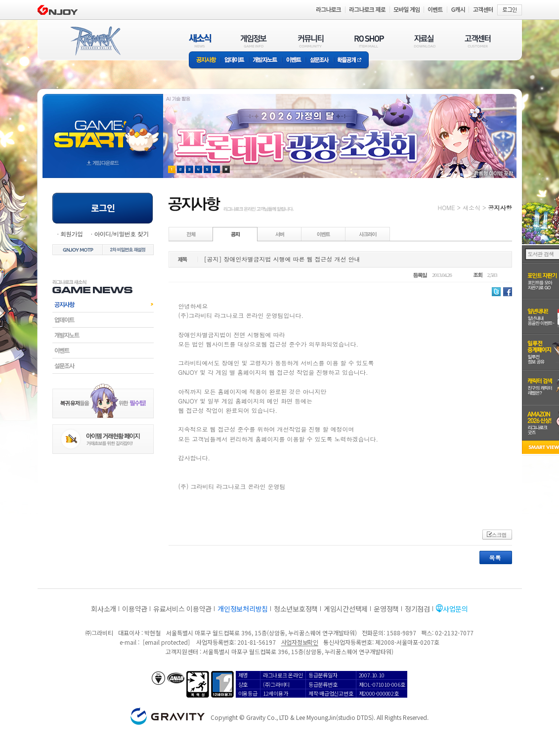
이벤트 (294, 61)
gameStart (103, 127)
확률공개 (351, 61)
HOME (447, 207)
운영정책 (386, 609)
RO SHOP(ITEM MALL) (369, 41)
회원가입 (72, 234)
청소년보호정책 (296, 609)
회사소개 (104, 609)
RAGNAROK (95, 41)
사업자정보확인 (300, 642)
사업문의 (455, 609)
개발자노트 (265, 61)
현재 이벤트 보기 (226, 169)
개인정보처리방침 (243, 609)
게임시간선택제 (346, 609)
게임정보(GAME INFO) (254, 41)
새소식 (472, 207)
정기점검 (417, 609)
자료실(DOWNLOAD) (424, 41)
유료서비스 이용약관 (182, 609)
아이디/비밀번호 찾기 (121, 234)
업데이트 (235, 61)
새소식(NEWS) (200, 41)
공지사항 (205, 61)
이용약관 (135, 609)
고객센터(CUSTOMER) (478, 41)
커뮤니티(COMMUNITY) (311, 41)
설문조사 (320, 61)
